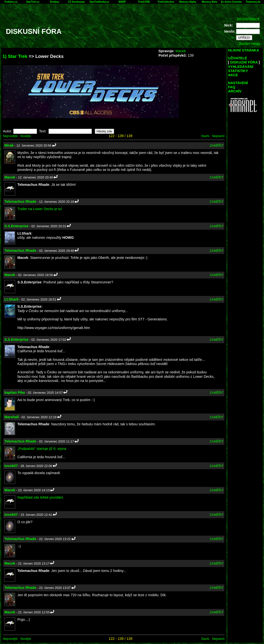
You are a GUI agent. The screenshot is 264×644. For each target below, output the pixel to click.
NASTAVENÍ (238, 83)
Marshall (12, 417)
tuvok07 (11, 466)
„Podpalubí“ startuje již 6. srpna (42, 449)
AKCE (233, 75)
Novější (26, 136)
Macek (180, 51)
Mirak (9, 145)
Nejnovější (10, 136)
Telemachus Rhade (20, 202)
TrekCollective (166, 2)
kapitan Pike (15, 392)
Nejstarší (218, 136)
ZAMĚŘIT (217, 145)
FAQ (232, 87)
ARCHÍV (235, 91)
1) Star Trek (15, 56)
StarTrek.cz (33, 2)
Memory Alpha (188, 2)
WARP (122, 2)
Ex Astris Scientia (231, 2)
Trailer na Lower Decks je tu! (40, 209)
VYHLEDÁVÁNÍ (241, 67)
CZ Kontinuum (76, 2)
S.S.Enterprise (16, 226)
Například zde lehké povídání (40, 497)
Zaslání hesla (249, 44)
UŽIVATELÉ (238, 58)
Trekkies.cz (11, 2)
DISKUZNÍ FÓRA (244, 62)
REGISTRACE (248, 19)
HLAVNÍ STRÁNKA (244, 50)
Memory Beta (210, 2)
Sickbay (55, 2)
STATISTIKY (238, 71)
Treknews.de (253, 2)
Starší (205, 136)
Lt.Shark (12, 299)
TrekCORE (144, 2)
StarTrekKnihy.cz (99, 2)
